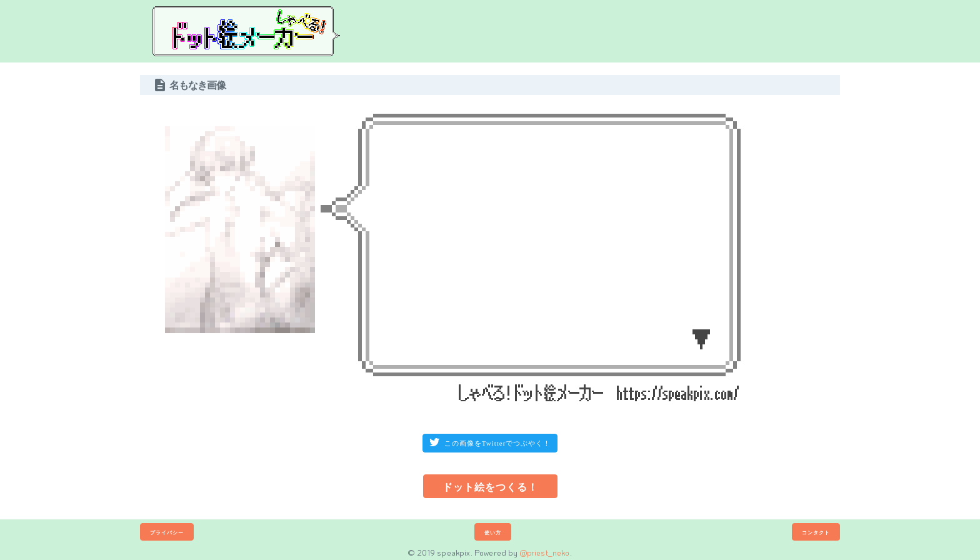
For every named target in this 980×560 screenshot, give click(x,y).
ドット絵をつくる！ (490, 487)
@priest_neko (545, 552)
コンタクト (816, 532)
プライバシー (167, 532)
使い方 (493, 532)
